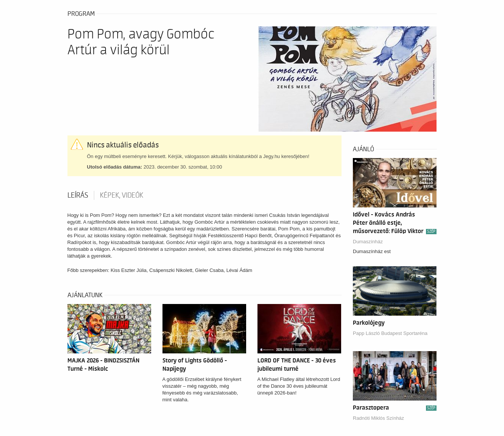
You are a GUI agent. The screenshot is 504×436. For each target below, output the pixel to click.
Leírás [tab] (78, 195)
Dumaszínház (368, 242)
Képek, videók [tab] (122, 195)
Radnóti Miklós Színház (378, 418)
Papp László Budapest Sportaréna (390, 333)
